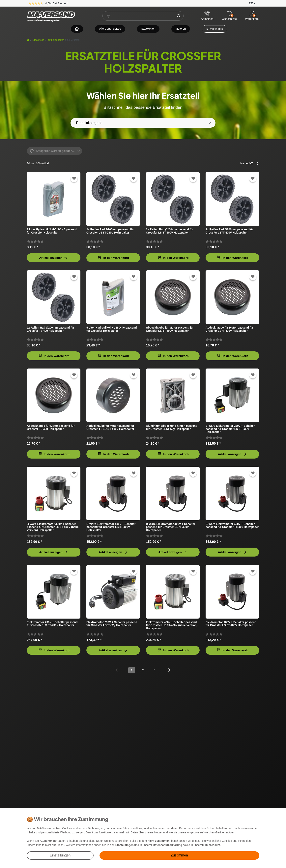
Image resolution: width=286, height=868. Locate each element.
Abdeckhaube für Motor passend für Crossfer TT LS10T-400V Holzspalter (110, 427)
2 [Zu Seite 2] (143, 670)
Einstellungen (60, 855)
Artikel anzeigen (54, 258)
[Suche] (179, 16)
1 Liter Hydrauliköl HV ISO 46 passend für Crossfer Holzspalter (52, 231)
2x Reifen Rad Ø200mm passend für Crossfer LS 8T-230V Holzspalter (110, 231)
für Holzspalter (56, 40)
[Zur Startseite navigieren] (77, 29)
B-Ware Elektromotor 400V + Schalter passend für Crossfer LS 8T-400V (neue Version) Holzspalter (53, 527)
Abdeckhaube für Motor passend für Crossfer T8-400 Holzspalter (51, 427)
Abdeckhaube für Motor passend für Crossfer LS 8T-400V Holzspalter (170, 329)
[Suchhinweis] (109, 16)
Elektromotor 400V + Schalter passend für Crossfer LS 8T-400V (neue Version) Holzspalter (172, 625)
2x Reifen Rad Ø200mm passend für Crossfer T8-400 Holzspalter (51, 329)
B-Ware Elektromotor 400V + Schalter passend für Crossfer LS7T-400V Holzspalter (171, 527)
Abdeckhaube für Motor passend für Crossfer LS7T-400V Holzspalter (229, 329)
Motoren (181, 29)
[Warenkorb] (252, 14)
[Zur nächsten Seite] (170, 670)
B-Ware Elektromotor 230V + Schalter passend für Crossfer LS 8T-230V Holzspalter (230, 429)
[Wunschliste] (229, 14)
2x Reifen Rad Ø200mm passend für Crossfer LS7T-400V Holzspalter (229, 231)
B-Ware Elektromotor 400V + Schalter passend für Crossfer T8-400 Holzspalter (232, 526)
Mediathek (214, 29)
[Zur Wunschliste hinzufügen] (74, 179)
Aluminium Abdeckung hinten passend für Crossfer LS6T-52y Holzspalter (172, 427)
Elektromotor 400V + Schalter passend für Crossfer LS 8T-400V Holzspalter (231, 624)
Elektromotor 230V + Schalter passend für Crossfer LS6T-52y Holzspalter (112, 624)
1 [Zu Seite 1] (132, 670)
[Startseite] (28, 40)
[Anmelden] (207, 16)
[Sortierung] (248, 163)
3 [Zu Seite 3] (154, 670)
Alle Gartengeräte (110, 29)
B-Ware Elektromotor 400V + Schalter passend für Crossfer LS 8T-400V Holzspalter (111, 527)
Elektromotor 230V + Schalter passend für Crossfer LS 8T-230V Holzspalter (52, 624)
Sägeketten (148, 29)
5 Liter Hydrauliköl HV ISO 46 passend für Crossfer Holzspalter (112, 329)
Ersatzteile (38, 40)
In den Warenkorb (113, 257)
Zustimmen (179, 855)
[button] (249, 3)
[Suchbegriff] (138, 16)
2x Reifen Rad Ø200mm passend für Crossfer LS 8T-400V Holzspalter (170, 231)
